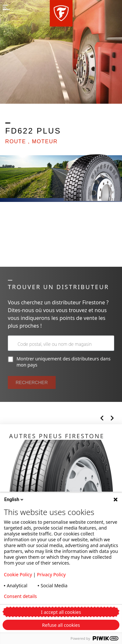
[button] (61, 13)
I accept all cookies (61, 612)
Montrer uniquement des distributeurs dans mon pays (59, 362)
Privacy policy (69, 596)
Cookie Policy (18, 574)
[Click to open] (61, 476)
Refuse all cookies (61, 625)
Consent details (20, 596)
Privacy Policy (51, 574)
